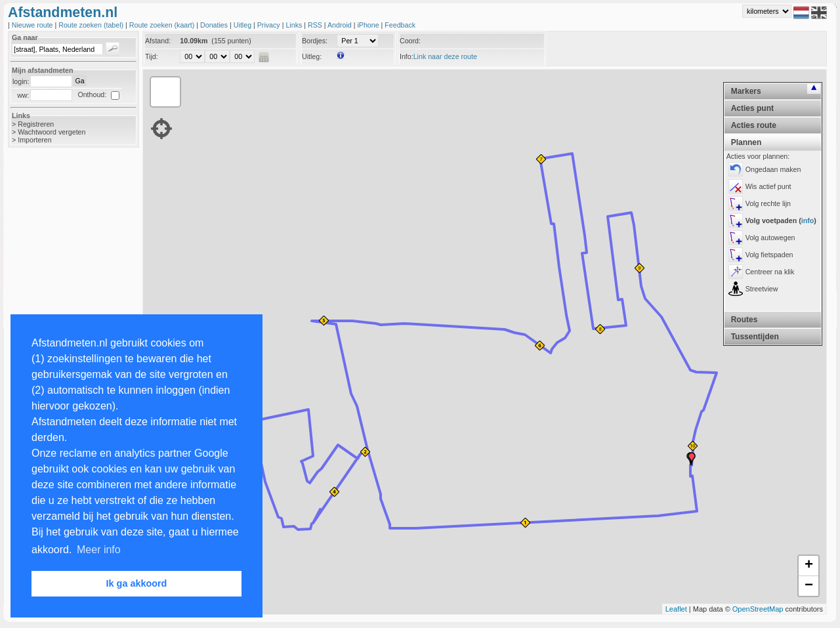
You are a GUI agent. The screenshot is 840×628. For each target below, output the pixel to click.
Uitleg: (312, 56)
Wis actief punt (768, 186)
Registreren (36, 124)
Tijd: (152, 56)
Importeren (35, 140)
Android (341, 25)
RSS (316, 25)
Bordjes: (315, 41)
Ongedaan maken (773, 169)
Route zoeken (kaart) (163, 25)
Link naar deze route (445, 56)
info (808, 220)
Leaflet (676, 609)
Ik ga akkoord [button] (137, 583)
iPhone (369, 25)
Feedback (400, 25)
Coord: (410, 41)
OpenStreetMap (758, 609)
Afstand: (158, 41)
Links (295, 25)
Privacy (270, 25)
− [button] (809, 586)
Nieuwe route (33, 25)
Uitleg (243, 25)
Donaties (215, 25)
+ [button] (809, 566)
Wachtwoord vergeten (52, 132)
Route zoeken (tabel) (92, 25)
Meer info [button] (99, 550)
